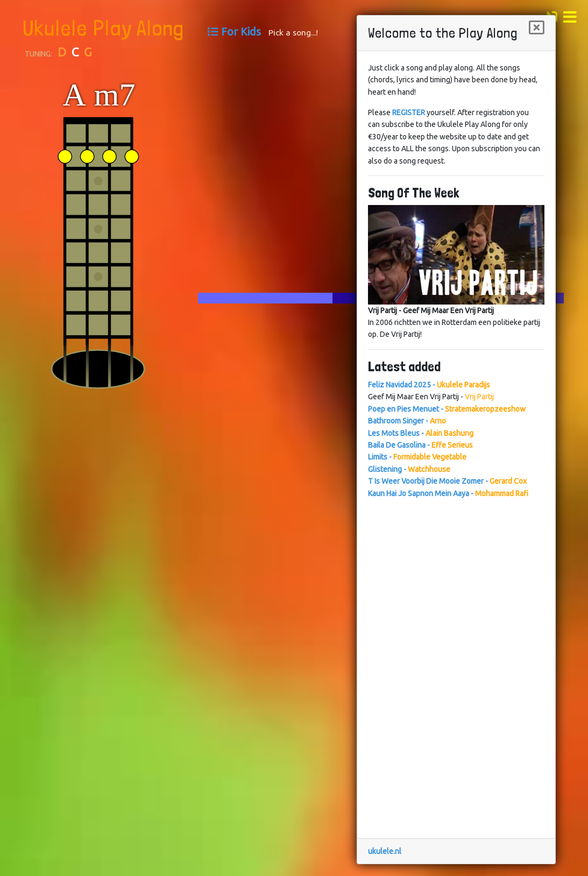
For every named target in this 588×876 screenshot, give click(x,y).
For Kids (241, 32)
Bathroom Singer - (407, 421)
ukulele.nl (385, 851)
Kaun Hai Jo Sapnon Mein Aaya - (448, 493)
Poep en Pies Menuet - (447, 409)
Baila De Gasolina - (420, 445)
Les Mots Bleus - (421, 433)
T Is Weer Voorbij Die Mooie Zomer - (447, 481)
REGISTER (409, 112)
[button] (573, 16)
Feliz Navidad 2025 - (429, 385)
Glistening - (409, 469)
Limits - (417, 457)
